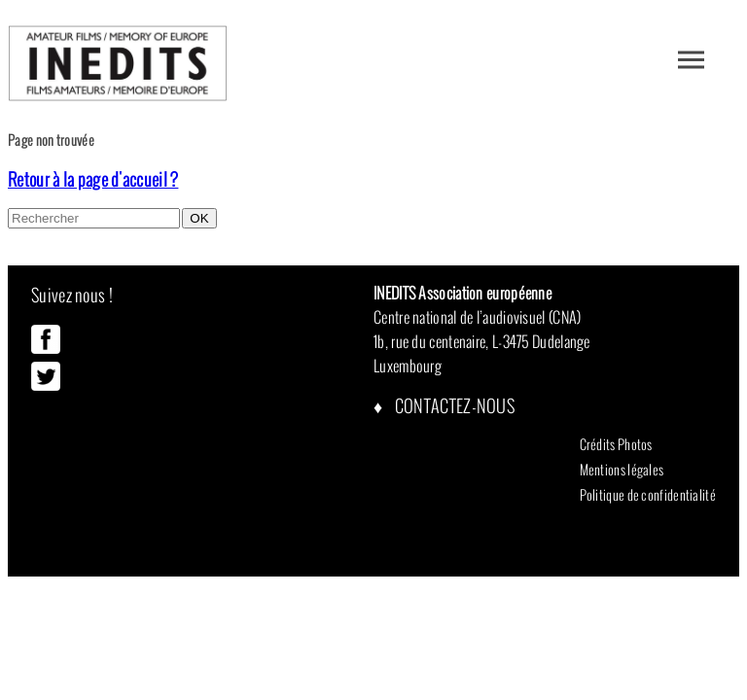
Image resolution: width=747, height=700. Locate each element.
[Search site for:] (94, 218)
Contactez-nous (454, 406)
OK (199, 218)
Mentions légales (622, 470)
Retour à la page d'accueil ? (93, 179)
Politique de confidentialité (648, 495)
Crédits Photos (616, 444)
